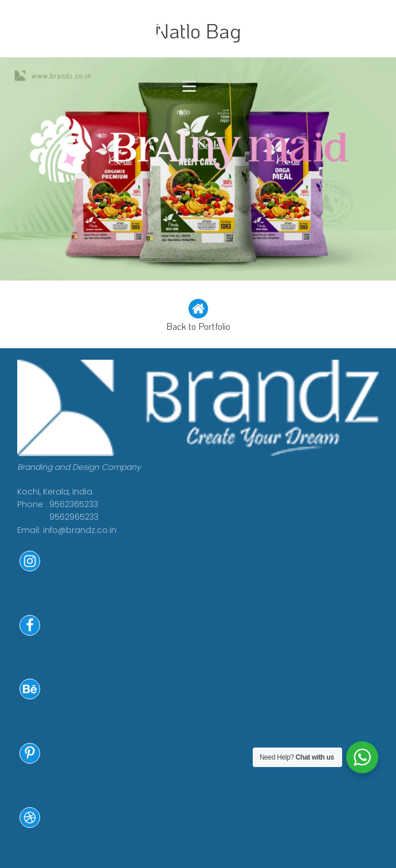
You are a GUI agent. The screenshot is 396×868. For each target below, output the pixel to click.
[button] (198, 316)
